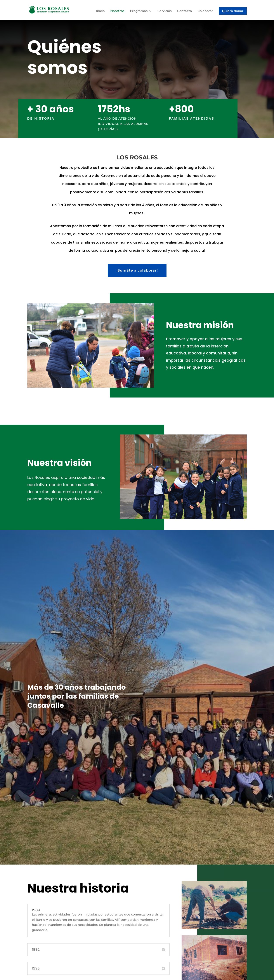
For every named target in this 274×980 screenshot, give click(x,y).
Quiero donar (233, 11)
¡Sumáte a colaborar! (137, 270)
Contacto (185, 11)
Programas (139, 11)
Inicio (100, 11)
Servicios (165, 11)
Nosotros (117, 11)
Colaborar (205, 11)
